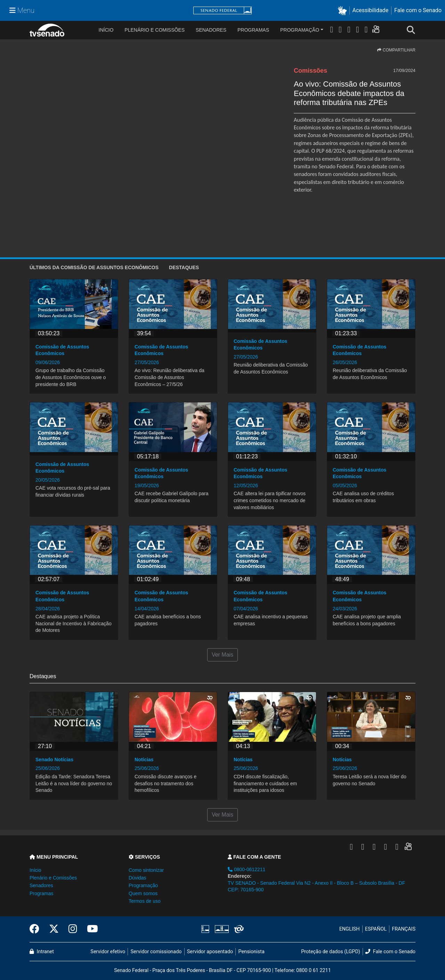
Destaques (184, 267)
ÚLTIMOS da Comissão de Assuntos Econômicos (94, 267)
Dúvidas (137, 878)
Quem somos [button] (143, 893)
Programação (300, 30)
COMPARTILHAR (396, 50)
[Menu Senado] (22, 10)
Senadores (211, 30)
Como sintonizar (146, 870)
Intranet (42, 952)
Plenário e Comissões (155, 30)
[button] (344, 11)
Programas (253, 30)
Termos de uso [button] (145, 901)
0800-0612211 (246, 869)
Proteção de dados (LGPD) (331, 952)
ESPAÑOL (376, 929)
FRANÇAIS (404, 929)
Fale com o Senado (418, 10)
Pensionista (252, 952)
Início (35, 870)
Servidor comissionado (156, 952)
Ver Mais (222, 655)
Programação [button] (143, 885)
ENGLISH (350, 929)
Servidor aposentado (210, 952)
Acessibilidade (371, 10)
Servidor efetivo (108, 952)
